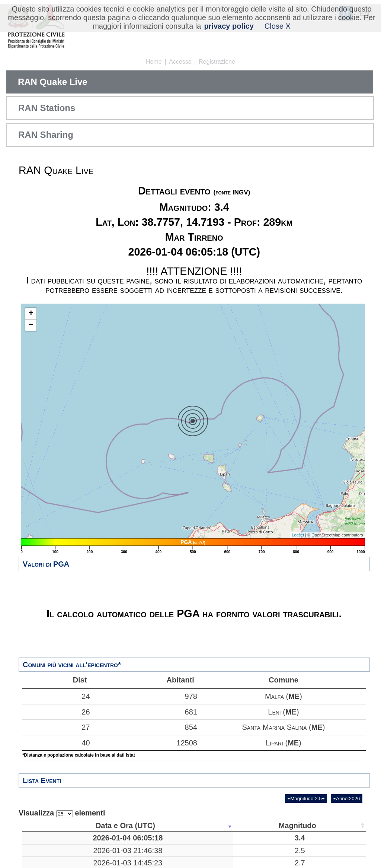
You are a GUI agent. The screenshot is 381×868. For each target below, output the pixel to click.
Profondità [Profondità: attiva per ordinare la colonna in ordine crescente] (231, 826)
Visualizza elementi (62, 813)
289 (233, 838)
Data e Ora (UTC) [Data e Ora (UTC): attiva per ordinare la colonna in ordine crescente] (56, 826)
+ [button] (31, 314)
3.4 (118, 838)
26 (56, 712)
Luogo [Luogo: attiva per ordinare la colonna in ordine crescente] (173, 826)
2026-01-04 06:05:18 (58, 838)
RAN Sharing (46, 135)
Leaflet (298, 535)
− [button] (31, 325)
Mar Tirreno (176, 838)
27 (56, 727)
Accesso (180, 62)
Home (154, 62)
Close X (278, 26)
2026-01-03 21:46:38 (58, 855)
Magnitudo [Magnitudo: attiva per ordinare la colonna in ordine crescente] (116, 826)
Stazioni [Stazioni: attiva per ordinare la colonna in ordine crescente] (315, 826)
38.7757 (278, 838)
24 (56, 696)
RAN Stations (47, 108)
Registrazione (217, 62)
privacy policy (229, 26)
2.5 (118, 855)
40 (56, 743)
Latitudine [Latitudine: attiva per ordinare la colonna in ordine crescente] (275, 826)
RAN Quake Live (53, 82)
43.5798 (278, 855)
